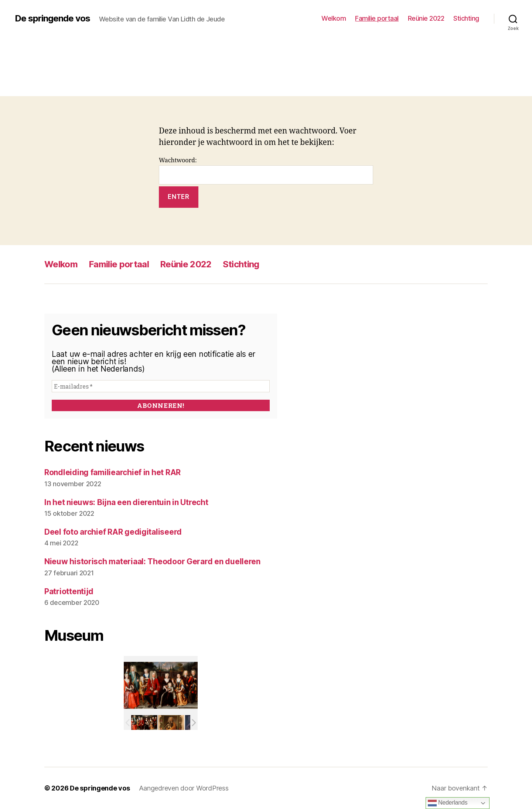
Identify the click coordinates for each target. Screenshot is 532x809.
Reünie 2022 (426, 18)
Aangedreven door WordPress (184, 788)
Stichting (466, 18)
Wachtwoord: (266, 171)
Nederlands (448, 803)
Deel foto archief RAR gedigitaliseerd (113, 532)
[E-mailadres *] (161, 386)
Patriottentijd (69, 591)
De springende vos (52, 18)
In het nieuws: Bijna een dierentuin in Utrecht (126, 502)
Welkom (334, 18)
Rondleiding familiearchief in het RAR (112, 472)
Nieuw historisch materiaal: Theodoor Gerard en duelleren (152, 561)
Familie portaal (377, 18)
